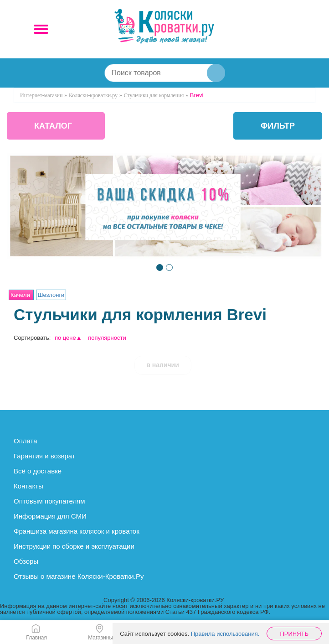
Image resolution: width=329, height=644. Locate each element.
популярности (107, 338)
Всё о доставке (38, 471)
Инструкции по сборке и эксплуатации (74, 546)
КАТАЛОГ (53, 126)
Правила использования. (225, 634)
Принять (294, 634)
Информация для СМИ (50, 516)
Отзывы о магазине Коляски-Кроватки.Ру (79, 576)
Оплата (26, 441)
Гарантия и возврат (44, 456)
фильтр (278, 126)
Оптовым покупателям (49, 501)
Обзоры (26, 561)
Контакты (28, 486)
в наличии (163, 365)
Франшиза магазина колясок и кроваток (77, 531)
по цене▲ (68, 338)
